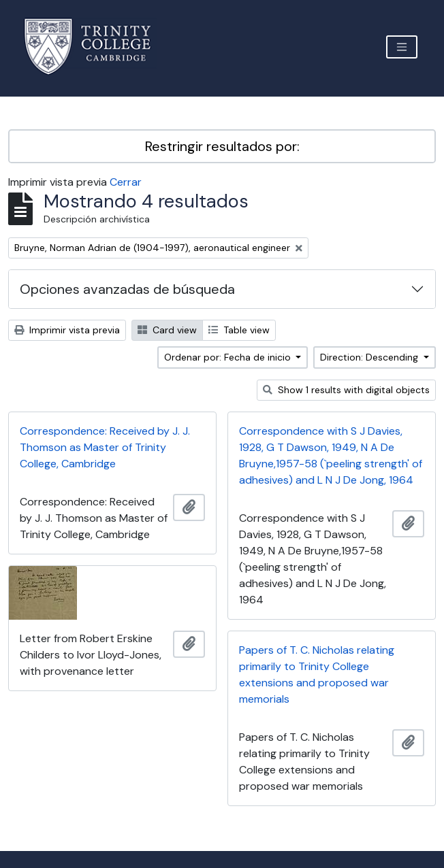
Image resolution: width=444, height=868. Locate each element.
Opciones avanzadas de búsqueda (127, 289)
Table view (239, 330)
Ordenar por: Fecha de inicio (229, 357)
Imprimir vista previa (67, 330)
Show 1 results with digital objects (346, 390)
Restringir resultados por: (222, 146)
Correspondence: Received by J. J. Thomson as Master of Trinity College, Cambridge (105, 447)
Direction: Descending (370, 357)
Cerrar (126, 182)
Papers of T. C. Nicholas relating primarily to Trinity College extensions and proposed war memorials (317, 674)
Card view (167, 330)
